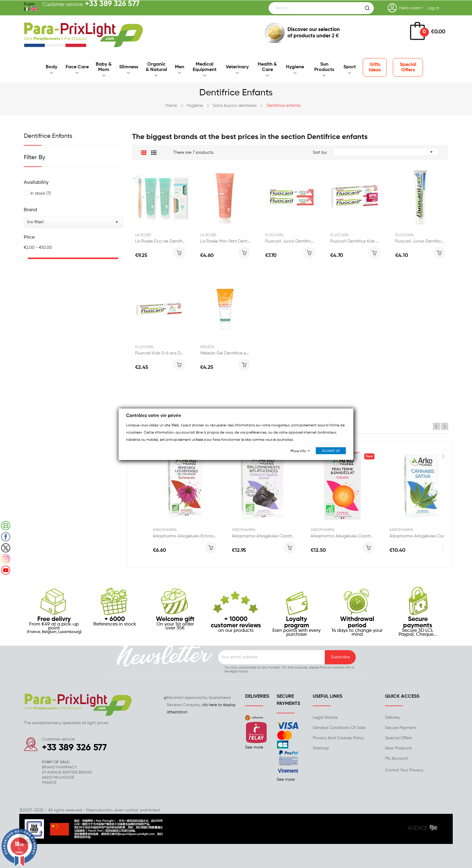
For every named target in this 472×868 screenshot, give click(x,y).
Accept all (331, 451)
